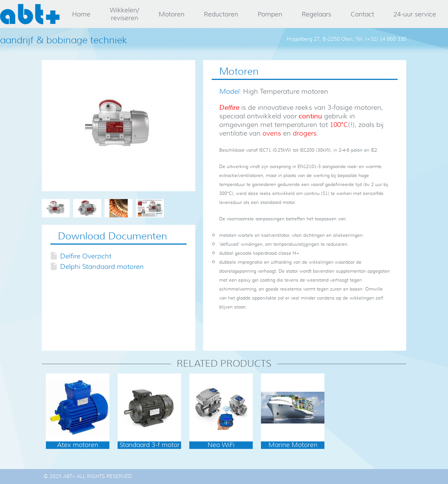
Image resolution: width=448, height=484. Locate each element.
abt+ (30, 14)
